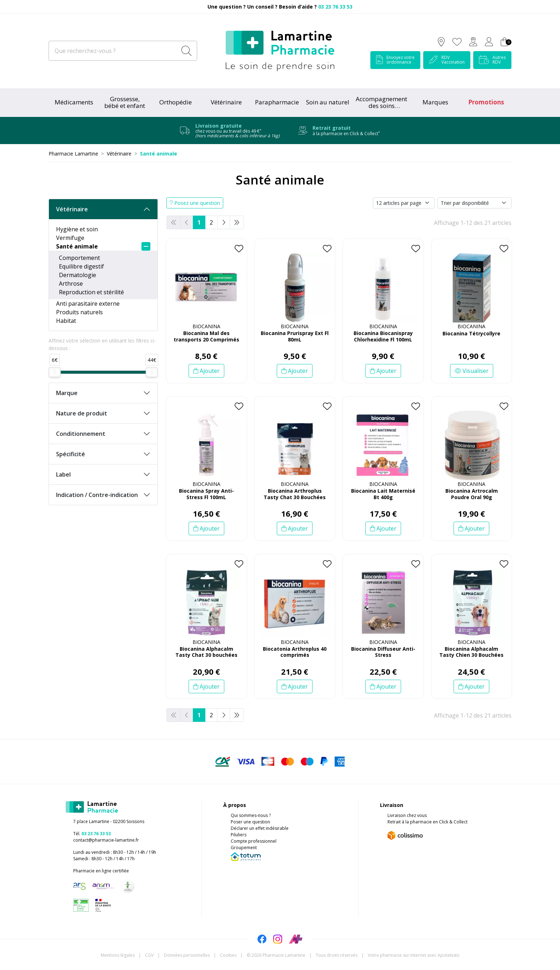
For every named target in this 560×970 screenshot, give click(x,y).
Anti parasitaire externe (88, 304)
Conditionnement (81, 434)
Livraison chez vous (407, 815)
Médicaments (74, 102)
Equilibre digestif (81, 266)
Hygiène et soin (77, 229)
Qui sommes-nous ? (251, 815)
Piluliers (239, 835)
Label (63, 474)
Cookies (228, 955)
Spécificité (71, 454)
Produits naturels (79, 312)
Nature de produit (82, 413)
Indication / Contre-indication (97, 495)
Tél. (92, 834)
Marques (435, 102)
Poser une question (250, 822)
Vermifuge (70, 238)
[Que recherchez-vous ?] (113, 51)
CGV (149, 955)
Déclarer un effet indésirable (260, 828)
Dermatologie (77, 275)
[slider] (55, 372)
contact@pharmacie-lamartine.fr (106, 840)
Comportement (79, 258)
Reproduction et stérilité (91, 292)
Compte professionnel (254, 841)
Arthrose (71, 284)
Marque (67, 393)
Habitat (66, 321)
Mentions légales (118, 955)
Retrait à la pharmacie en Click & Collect (427, 822)
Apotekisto (414, 955)
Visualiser (472, 371)
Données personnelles (187, 955)
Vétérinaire (72, 209)
